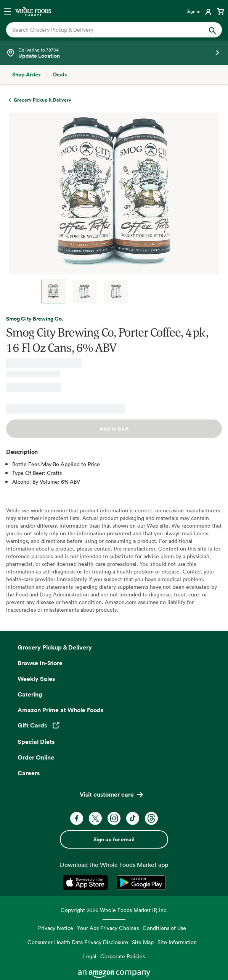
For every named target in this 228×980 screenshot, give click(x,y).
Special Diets (36, 742)
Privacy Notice (56, 928)
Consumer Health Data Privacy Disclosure (78, 942)
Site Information (177, 942)
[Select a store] (114, 53)
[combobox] (104, 30)
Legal (90, 956)
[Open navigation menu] (8, 11)
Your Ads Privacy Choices (108, 928)
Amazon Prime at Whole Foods (60, 710)
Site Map (143, 942)
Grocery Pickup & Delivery (55, 647)
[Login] (200, 11)
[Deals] (60, 75)
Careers (29, 773)
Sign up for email (114, 839)
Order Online (36, 757)
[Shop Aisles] (26, 75)
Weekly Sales (36, 679)
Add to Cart (114, 429)
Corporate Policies (123, 956)
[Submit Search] (212, 30)
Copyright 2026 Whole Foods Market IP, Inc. (114, 910)
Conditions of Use (164, 928)
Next (145, 292)
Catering (30, 694)
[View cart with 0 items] (220, 11)
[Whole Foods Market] (33, 11)
